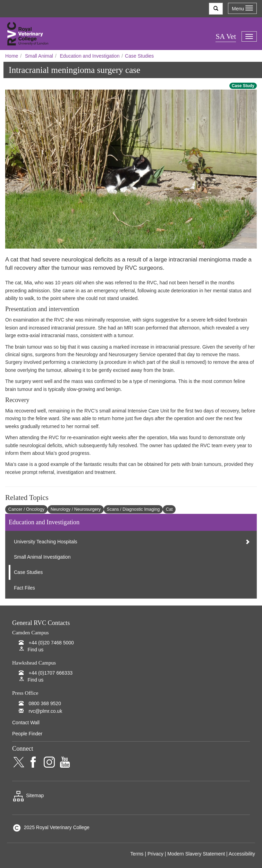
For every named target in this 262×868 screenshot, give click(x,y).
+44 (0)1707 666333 (50, 673)
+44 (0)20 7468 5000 (51, 643)
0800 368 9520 (45, 703)
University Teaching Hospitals (46, 542)
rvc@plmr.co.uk (45, 711)
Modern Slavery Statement (196, 854)
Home (12, 56)
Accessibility (242, 854)
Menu (242, 9)
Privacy (155, 854)
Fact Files (24, 588)
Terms (137, 854)
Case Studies (139, 56)
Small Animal (39, 56)
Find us (35, 650)
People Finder (27, 734)
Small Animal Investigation (42, 557)
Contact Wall (26, 723)
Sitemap (28, 795)
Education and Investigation (90, 56)
